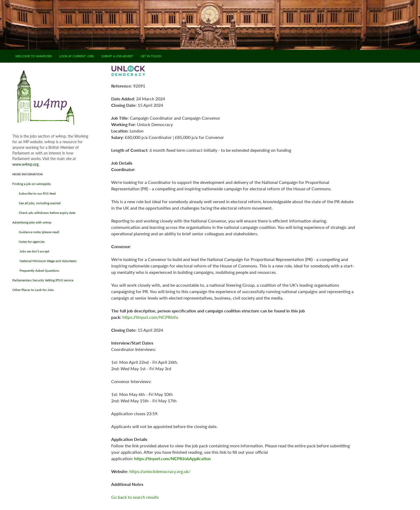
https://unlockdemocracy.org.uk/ (160, 471)
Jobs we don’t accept (31, 251)
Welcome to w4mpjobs (34, 56)
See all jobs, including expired (36, 203)
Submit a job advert (117, 56)
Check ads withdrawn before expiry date (44, 213)
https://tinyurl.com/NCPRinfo (150, 317)
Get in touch (151, 56)
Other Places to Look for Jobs (33, 290)
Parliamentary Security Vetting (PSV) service (43, 280)
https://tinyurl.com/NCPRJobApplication (172, 458)
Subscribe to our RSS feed (34, 193)
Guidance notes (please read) (36, 232)
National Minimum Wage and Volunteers (44, 261)
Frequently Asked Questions (36, 271)
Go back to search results (135, 497)
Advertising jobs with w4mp (32, 222)
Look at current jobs (77, 56)
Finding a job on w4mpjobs (32, 184)
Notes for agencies (29, 242)
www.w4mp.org (25, 164)
